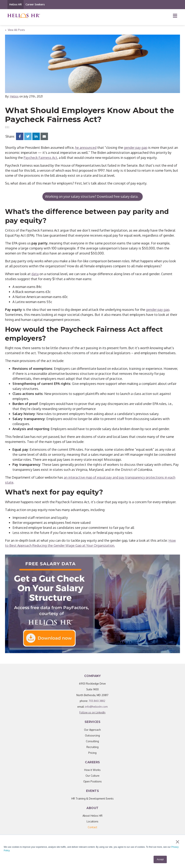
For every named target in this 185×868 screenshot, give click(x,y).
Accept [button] (160, 859)
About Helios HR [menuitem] (92, 816)
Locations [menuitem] (92, 821)
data (35, 274)
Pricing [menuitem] (92, 753)
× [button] (177, 842)
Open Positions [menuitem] (92, 781)
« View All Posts (15, 30)
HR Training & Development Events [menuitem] (92, 799)
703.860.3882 (97, 701)
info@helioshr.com (96, 707)
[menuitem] (92, 827)
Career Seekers (35, 4)
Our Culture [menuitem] (92, 776)
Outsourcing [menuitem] (92, 735)
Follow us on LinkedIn (92, 712)
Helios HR (16, 4)
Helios (14, 96)
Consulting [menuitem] (92, 741)
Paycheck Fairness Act (40, 158)
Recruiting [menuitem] (92, 747)
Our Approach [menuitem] (92, 730)
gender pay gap (136, 148)
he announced (86, 148)
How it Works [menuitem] (92, 770)
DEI (7, 127)
